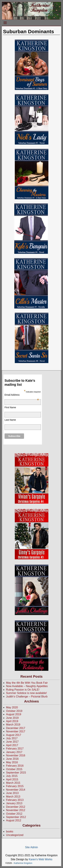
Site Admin (31, 847)
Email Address (22, 395)
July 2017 (12, 738)
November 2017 (16, 731)
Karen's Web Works (40, 859)
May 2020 (12, 707)
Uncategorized (15, 835)
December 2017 (16, 728)
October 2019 (14, 711)
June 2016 (12, 759)
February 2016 (15, 766)
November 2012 (16, 810)
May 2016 (12, 762)
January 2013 (14, 803)
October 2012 (14, 814)
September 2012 (16, 817)
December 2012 (16, 807)
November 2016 (16, 755)
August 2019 (14, 714)
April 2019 (12, 721)
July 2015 (12, 776)
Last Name (10, 420)
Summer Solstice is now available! (26, 693)
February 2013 (15, 800)
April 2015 (12, 779)
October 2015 (14, 769)
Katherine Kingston (23, 863)
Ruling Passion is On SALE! (23, 690)
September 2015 (16, 773)
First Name (10, 407)
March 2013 (13, 797)
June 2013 (12, 793)
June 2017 (12, 742)
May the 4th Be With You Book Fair (27, 683)
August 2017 (14, 735)
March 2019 (13, 725)
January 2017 (14, 752)
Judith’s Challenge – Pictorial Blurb (27, 697)
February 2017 (15, 749)
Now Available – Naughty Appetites (27, 686)
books (10, 831)
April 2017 (12, 745)
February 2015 (15, 786)
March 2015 (13, 783)
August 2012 (14, 820)
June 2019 (12, 718)
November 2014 (16, 790)
